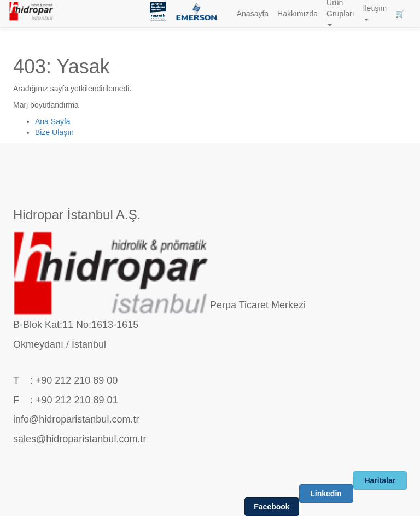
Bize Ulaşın (54, 132)
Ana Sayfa (53, 121)
